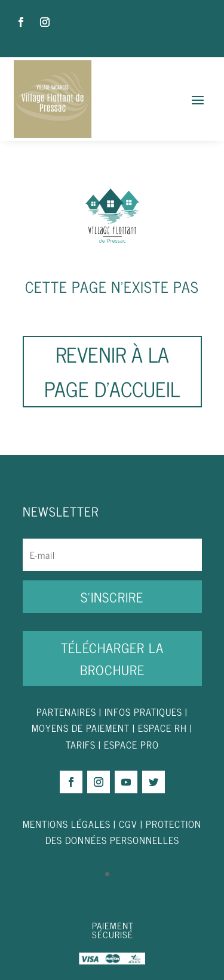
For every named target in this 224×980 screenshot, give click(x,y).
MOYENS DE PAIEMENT (81, 728)
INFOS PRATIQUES (143, 712)
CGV (128, 824)
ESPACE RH (162, 728)
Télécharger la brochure (112, 659)
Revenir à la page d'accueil (112, 371)
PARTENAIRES (66, 712)
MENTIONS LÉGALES (67, 824)
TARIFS (82, 744)
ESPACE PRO (131, 744)
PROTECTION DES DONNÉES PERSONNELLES (124, 832)
